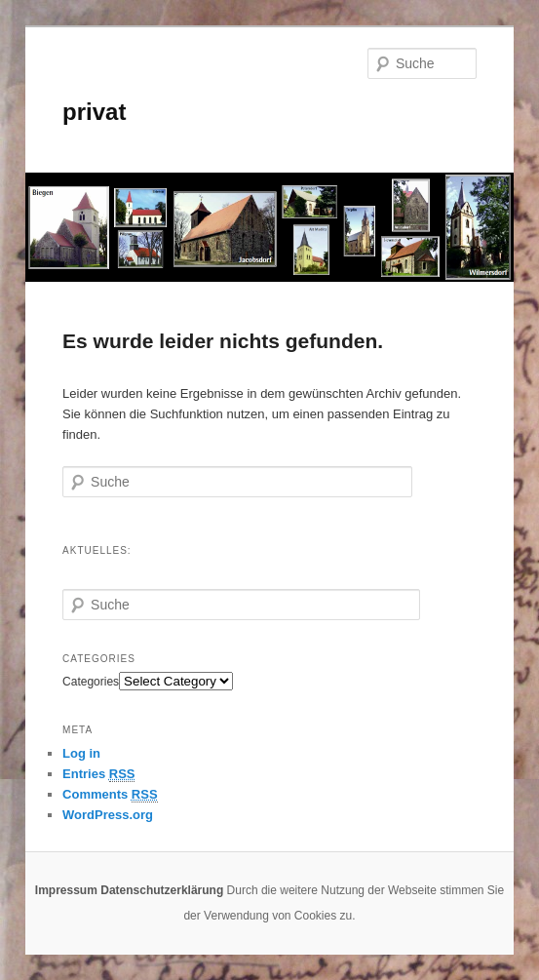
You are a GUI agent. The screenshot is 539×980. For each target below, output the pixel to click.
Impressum (66, 890)
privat (94, 112)
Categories (91, 682)
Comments (110, 795)
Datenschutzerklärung (162, 890)
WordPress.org (108, 815)
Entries (98, 774)
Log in (81, 753)
